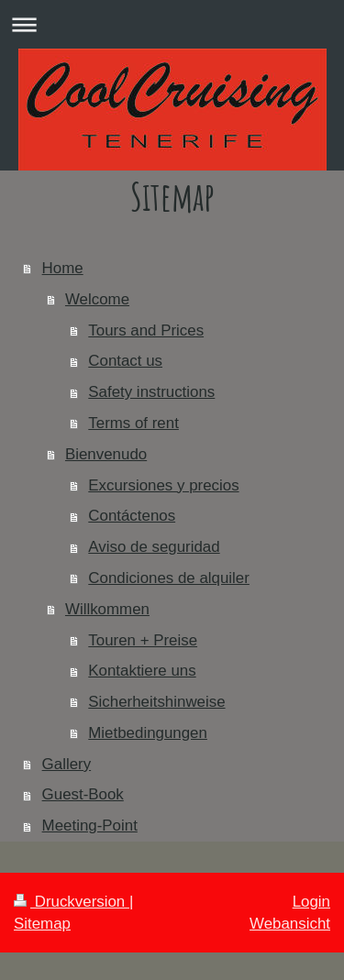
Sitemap (42, 924)
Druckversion (72, 902)
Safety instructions (151, 392)
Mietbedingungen (148, 733)
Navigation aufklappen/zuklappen (172, 24)
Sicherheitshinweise (156, 702)
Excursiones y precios (163, 485)
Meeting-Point (90, 826)
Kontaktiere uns (142, 671)
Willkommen (107, 609)
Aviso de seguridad (154, 547)
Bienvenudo (106, 454)
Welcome (97, 299)
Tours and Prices (146, 330)
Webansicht (290, 924)
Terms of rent (133, 423)
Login (311, 902)
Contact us (125, 361)
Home (63, 268)
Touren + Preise (143, 640)
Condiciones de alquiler (169, 578)
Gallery (67, 764)
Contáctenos (132, 516)
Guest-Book (83, 794)
